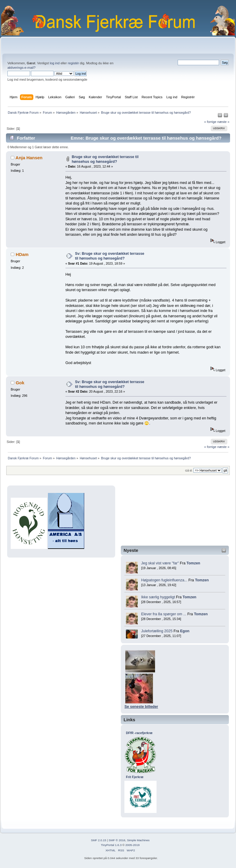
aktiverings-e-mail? (21, 68)
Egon (185, 631)
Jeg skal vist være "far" (160, 563)
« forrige (210, 122)
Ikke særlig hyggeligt (158, 597)
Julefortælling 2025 (157, 631)
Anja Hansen (29, 158)
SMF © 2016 (117, 840)
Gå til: (189, 470)
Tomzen (193, 563)
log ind (55, 63)
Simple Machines (138, 840)
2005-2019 (132, 845)
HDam (22, 254)
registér (73, 63)
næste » (223, 122)
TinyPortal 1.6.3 (111, 845)
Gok (20, 383)
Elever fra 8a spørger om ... (164, 614)
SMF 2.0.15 (99, 840)
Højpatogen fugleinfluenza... (164, 580)
